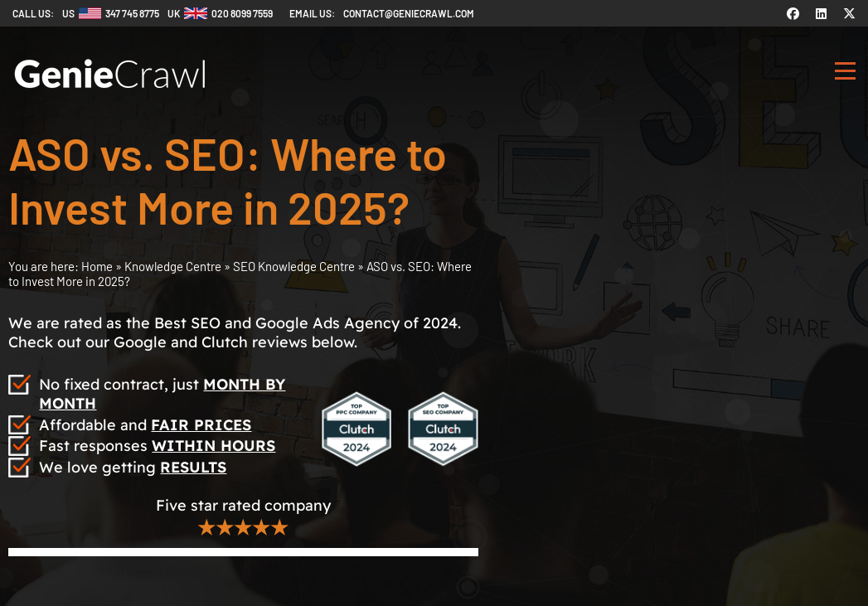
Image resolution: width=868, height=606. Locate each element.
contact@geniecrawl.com (409, 13)
